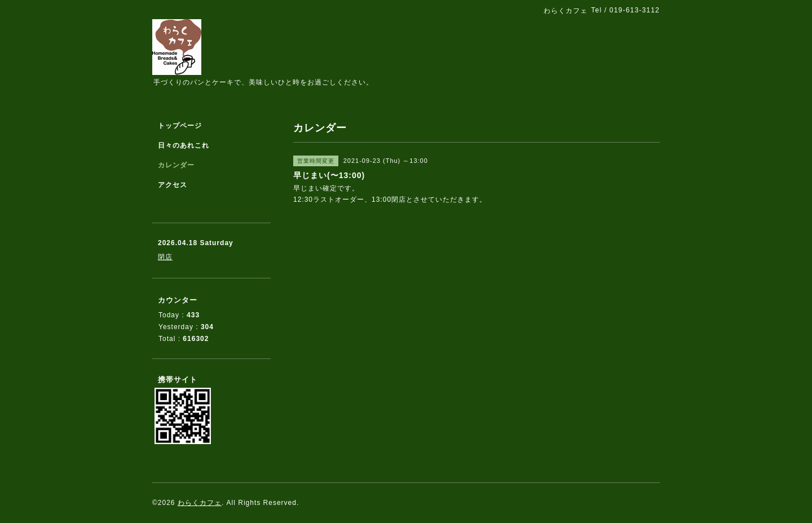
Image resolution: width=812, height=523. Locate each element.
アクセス (173, 185)
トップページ (180, 126)
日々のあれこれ (184, 145)
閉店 (165, 257)
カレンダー (176, 165)
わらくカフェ (200, 503)
